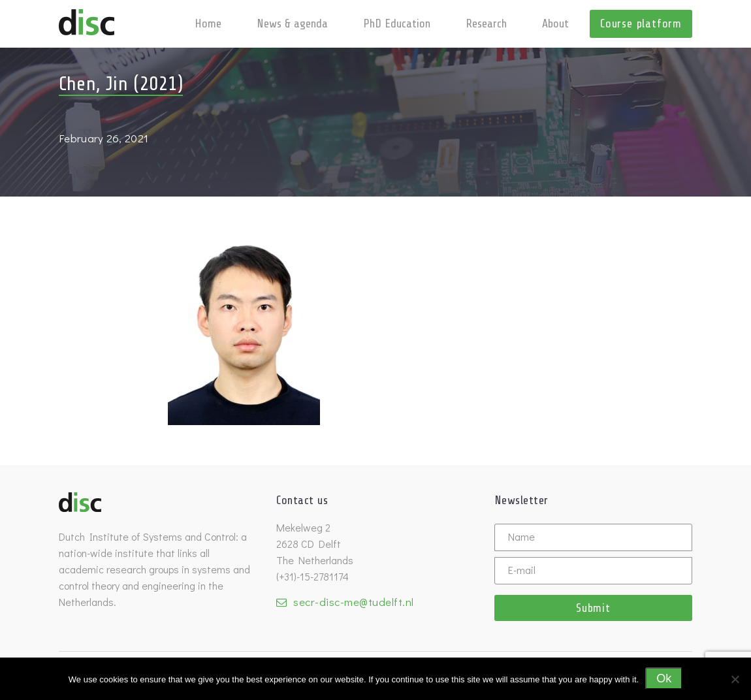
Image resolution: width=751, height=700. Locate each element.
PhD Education (397, 24)
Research (486, 24)
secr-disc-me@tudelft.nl (354, 602)
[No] (735, 679)
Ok (664, 678)
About (555, 24)
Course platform (641, 24)
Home (208, 24)
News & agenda (292, 24)
